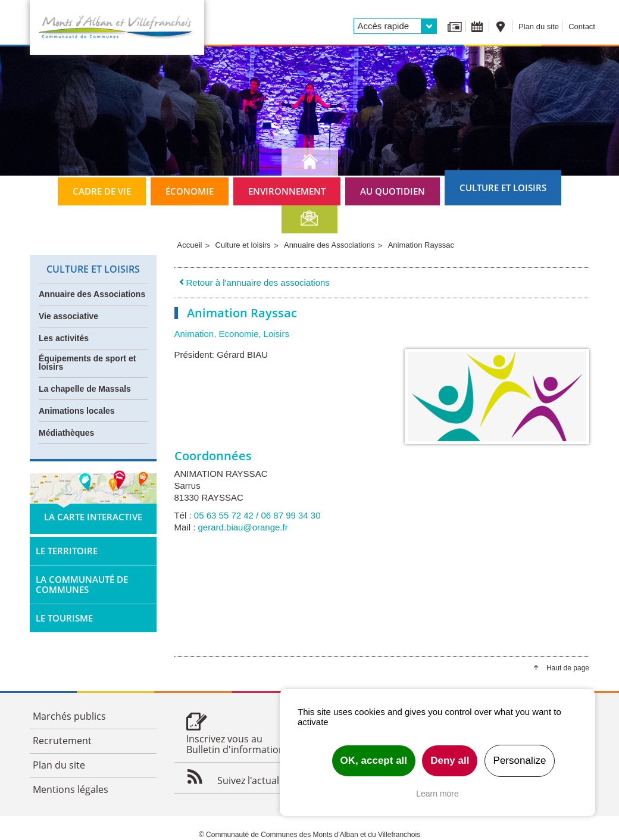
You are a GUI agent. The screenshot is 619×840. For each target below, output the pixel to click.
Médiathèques (66, 433)
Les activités (64, 338)
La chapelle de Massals (85, 389)
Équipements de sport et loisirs (87, 363)
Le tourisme (64, 618)
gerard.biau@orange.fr (243, 527)
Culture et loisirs (503, 188)
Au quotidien (393, 191)
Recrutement (62, 741)
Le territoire (67, 551)
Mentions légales (71, 789)
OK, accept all (374, 761)
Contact (582, 26)
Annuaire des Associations (92, 294)
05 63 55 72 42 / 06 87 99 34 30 (257, 515)
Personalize (520, 761)
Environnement (287, 191)
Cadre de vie (102, 191)
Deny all (450, 761)
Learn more (437, 794)
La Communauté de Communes (82, 584)
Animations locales (77, 411)
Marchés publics (69, 716)
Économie (190, 191)
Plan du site (539, 26)
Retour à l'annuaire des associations (254, 282)
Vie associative (68, 316)
